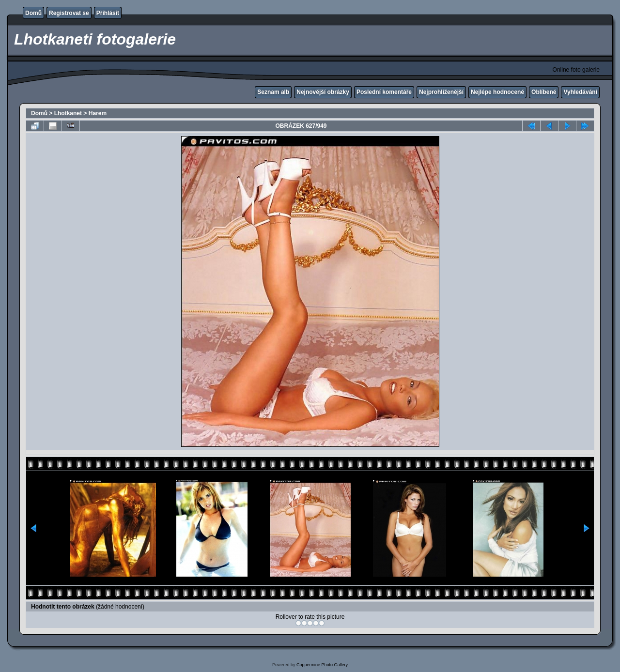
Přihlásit (108, 13)
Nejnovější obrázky (323, 92)
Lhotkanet (68, 113)
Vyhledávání (580, 92)
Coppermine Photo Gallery (322, 665)
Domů (33, 13)
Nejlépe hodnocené (497, 92)
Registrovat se (69, 13)
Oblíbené (544, 92)
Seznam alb (273, 92)
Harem (98, 113)
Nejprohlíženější (441, 92)
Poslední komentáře (384, 92)
